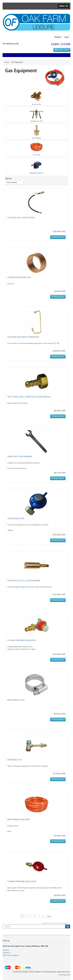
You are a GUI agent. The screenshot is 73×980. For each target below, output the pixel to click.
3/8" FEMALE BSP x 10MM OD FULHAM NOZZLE (29, 397)
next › (49, 916)
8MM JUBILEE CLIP (16, 700)
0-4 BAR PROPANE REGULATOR (22, 640)
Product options (58, 237)
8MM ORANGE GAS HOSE (19, 819)
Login (67, 37)
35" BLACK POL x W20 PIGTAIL (21, 218)
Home (7, 62)
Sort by (8, 178)
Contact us (7, 953)
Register (58, 37)
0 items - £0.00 (62, 50)
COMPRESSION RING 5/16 (19, 277)
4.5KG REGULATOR (16, 518)
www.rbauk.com (64, 975)
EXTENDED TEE (15, 760)
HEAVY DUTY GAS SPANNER (20, 456)
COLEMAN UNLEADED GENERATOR (23, 337)
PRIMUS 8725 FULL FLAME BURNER (24, 580)
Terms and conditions (11, 955)
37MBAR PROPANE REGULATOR (22, 881)
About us (6, 950)
